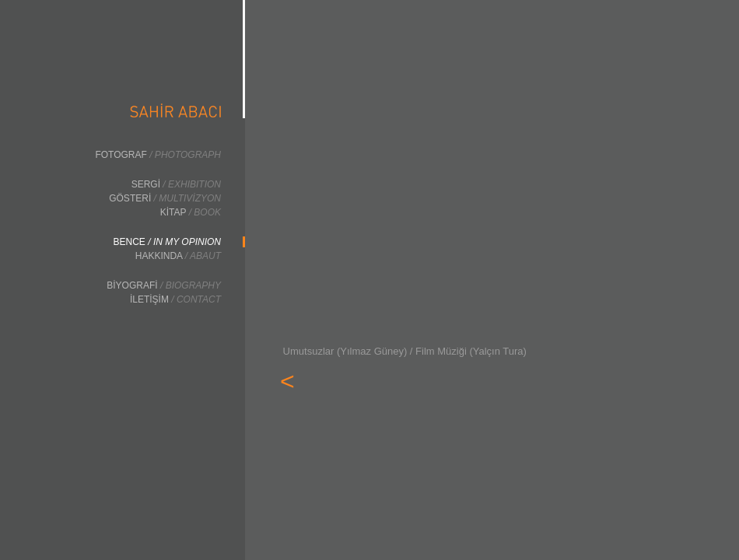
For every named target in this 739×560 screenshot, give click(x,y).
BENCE (167, 242)
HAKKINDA (178, 256)
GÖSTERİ (165, 198)
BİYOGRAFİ (164, 285)
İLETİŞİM (175, 299)
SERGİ (176, 184)
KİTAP (191, 212)
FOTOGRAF (158, 155)
